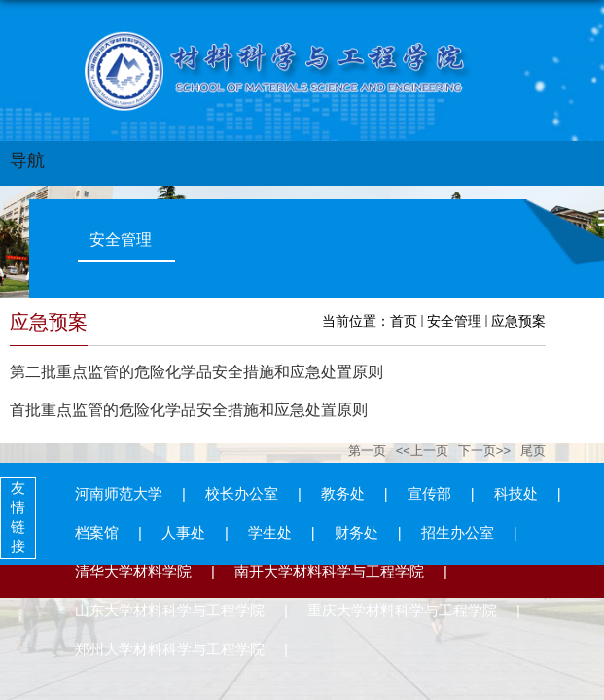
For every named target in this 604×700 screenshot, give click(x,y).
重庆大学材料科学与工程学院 (402, 610)
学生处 (270, 532)
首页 (404, 321)
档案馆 (97, 532)
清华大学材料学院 (133, 571)
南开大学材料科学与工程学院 (329, 571)
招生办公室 (458, 532)
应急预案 (518, 321)
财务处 (356, 532)
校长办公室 (242, 493)
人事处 (183, 532)
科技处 (516, 493)
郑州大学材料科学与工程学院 (170, 649)
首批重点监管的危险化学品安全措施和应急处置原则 (189, 410)
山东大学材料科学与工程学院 (170, 610)
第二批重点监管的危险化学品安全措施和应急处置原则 (196, 372)
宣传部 (429, 493)
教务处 (343, 493)
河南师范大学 (119, 493)
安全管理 (454, 321)
